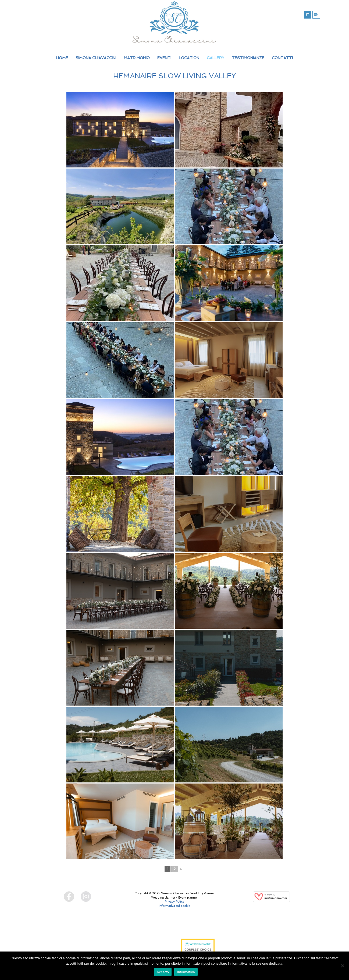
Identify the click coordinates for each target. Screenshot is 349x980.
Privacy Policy (174, 902)
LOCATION (189, 58)
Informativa (186, 972)
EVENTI (164, 58)
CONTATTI (282, 58)
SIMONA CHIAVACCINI (96, 58)
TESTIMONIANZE (248, 58)
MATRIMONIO (137, 58)
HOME (62, 58)
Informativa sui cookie (174, 906)
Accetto (163, 972)
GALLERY (216, 58)
